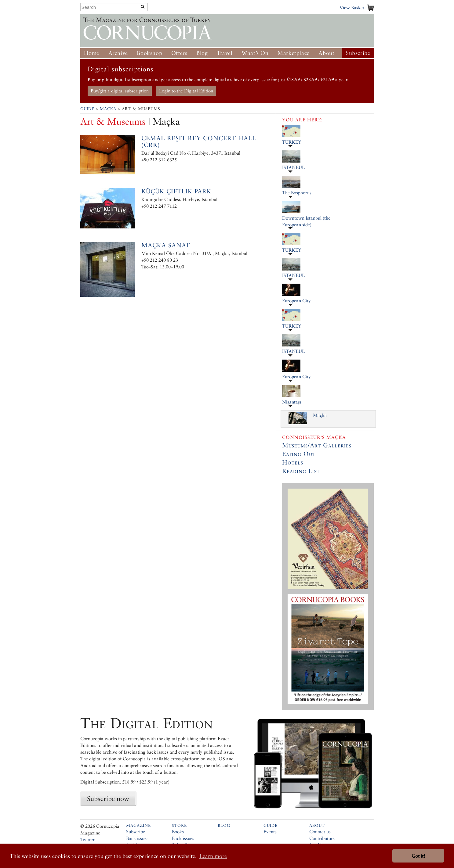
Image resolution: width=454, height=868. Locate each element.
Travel (225, 53)
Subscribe (358, 53)
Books (178, 832)
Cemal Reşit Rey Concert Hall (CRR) (199, 142)
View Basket (352, 7)
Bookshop (149, 53)
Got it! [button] (418, 856)
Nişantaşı (292, 402)
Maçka (108, 109)
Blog (202, 53)
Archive (118, 53)
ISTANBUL (293, 167)
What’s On (255, 53)
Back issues (137, 838)
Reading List (301, 471)
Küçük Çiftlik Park (176, 191)
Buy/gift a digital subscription (120, 91)
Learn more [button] (213, 856)
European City (296, 301)
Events (270, 832)
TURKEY (292, 142)
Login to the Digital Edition (186, 91)
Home (92, 53)
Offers (179, 53)
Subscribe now (108, 798)
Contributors (322, 838)
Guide (87, 109)
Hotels (293, 462)
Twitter (87, 839)
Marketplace (294, 53)
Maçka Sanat (166, 245)
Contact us (320, 832)
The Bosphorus (297, 193)
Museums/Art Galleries (317, 445)
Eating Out (299, 454)
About (326, 53)
